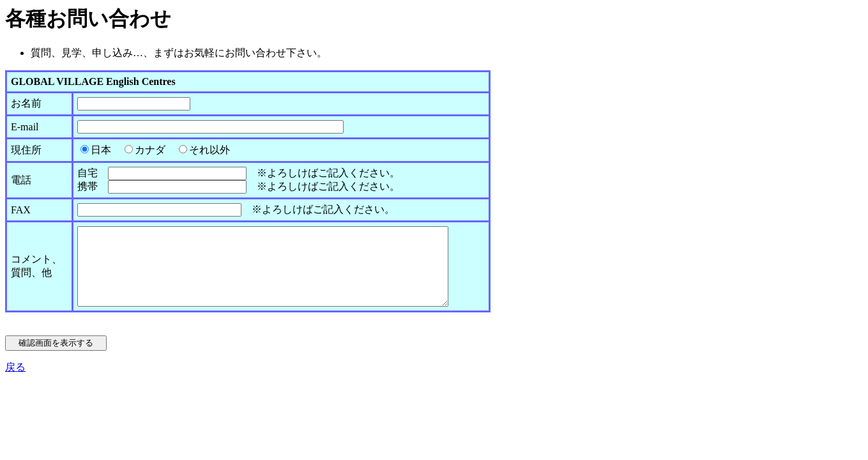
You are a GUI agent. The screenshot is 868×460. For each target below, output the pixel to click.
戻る (15, 382)
